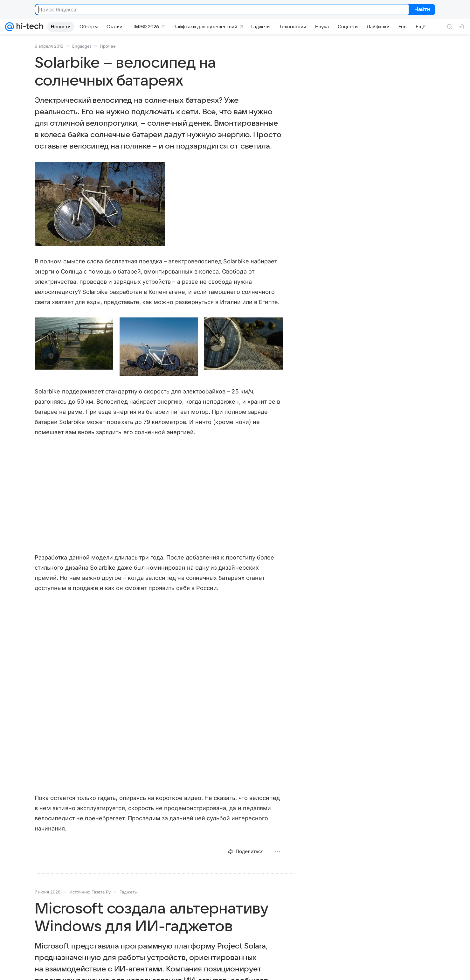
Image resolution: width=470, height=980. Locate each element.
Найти (422, 10)
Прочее (108, 46)
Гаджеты (129, 892)
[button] (100, 204)
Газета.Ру (101, 892)
